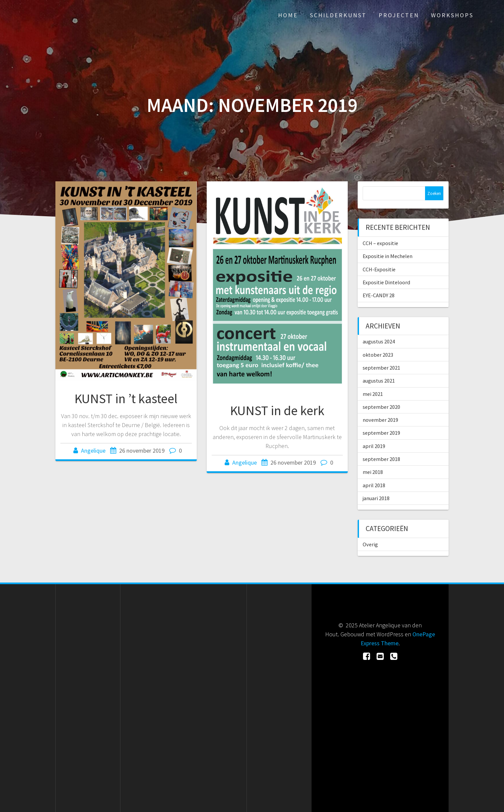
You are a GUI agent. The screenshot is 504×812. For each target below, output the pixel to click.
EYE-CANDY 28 (379, 295)
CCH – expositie (380, 243)
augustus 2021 (379, 381)
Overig (370, 544)
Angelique (93, 451)
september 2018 (381, 459)
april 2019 (374, 446)
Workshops (452, 15)
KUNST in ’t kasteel (126, 399)
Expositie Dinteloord (386, 282)
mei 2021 (373, 394)
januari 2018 (376, 498)
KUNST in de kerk (277, 410)
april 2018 (374, 485)
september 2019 (381, 433)
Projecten (399, 15)
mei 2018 (373, 472)
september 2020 (381, 407)
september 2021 (381, 368)
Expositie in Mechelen (388, 256)
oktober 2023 (378, 355)
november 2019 (380, 420)
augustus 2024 (379, 341)
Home (288, 15)
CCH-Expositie (379, 269)
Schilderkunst (338, 15)
